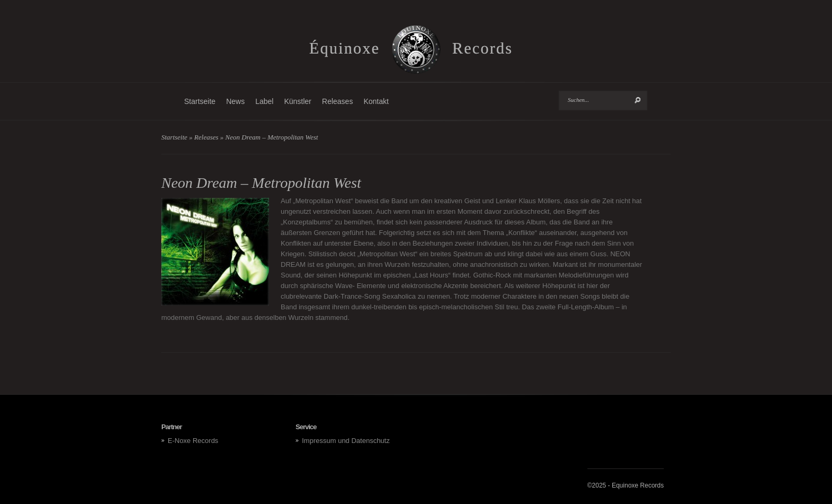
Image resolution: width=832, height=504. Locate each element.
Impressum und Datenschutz (346, 441)
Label (264, 101)
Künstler (297, 101)
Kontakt (376, 101)
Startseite (200, 101)
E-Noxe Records (193, 441)
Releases (337, 101)
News (235, 101)
